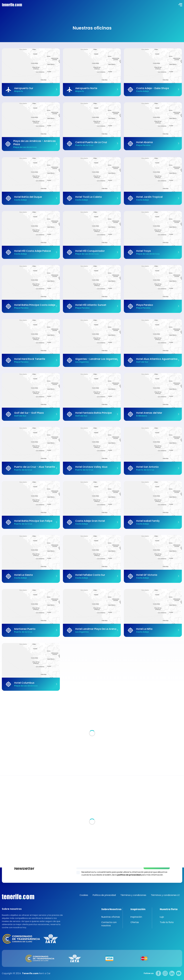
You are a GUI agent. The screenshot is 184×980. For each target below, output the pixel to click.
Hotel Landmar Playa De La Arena (96, 629)
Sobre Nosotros (111, 909)
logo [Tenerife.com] (12, 5)
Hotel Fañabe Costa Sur (90, 575)
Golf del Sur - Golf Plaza (29, 413)
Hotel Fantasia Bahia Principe (93, 413)
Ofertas (135, 922)
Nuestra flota (169, 909)
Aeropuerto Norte (86, 88)
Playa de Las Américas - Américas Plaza (34, 143)
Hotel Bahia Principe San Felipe (33, 521)
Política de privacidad (104, 895)
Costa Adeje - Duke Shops (153, 88)
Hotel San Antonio (147, 467)
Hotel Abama (144, 142)
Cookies (84, 895)
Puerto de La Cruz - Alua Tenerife (35, 467)
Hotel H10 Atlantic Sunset (91, 305)
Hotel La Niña (144, 629)
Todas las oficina (11, 815)
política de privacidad (129, 875)
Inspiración (138, 909)
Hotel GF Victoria (147, 575)
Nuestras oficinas (111, 917)
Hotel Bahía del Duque (28, 197)
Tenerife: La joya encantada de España (34, 750)
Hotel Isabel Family (148, 521)
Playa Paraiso (145, 305)
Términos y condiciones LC (165, 895)
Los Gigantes (92, 860)
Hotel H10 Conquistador (90, 251)
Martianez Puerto (25, 629)
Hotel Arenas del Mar (149, 413)
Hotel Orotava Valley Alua (91, 467)
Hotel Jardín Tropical (149, 197)
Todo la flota (167, 922)
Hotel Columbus (24, 683)
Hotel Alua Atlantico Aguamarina (157, 359)
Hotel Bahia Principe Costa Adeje (35, 305)
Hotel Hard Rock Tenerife (30, 359)
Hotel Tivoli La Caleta (88, 197)
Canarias (18, 897)
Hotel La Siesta (23, 575)
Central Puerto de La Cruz (91, 142)
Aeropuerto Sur (24, 88)
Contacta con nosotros (109, 924)
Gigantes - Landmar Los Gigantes (96, 359)
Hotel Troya (143, 251)
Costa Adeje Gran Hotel (90, 521)
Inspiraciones (174, 707)
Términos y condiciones (133, 895)
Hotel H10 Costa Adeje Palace (32, 251)
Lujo (162, 917)
